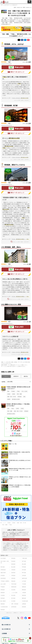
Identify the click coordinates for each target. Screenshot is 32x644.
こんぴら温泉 (14, 593)
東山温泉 (24, 564)
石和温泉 (24, 575)
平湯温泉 (3, 587)
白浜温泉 (13, 590)
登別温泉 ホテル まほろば (14, 44)
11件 (29, 123)
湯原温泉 (24, 595)
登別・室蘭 (19, 394)
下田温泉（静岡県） (5, 581)
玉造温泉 (3, 595)
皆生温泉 (13, 595)
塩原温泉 (13, 573)
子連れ (18, 391)
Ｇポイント (22, 613)
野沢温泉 (24, 573)
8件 (30, 264)
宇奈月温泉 (14, 584)
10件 (29, 183)
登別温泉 (20, 397)
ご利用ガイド (16, 613)
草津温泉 (24, 567)
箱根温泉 (3, 604)
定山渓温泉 (3, 558)
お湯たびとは (9, 613)
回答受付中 (16, 376)
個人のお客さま (16, 625)
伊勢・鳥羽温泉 (15, 604)
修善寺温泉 (24, 578)
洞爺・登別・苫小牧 (12, 397)
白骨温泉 (3, 575)
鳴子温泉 (24, 561)
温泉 (24, 397)
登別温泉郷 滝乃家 (11, 106)
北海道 (9, 394)
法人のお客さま (16, 629)
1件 (30, 322)
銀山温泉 (13, 567)
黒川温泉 (13, 598)
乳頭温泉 (13, 561)
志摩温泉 (24, 604)
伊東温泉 (13, 578)
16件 (29, 62)
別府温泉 (3, 598)
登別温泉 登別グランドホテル (15, 165)
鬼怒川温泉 (3, 573)
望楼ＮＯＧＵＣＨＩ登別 (13, 304)
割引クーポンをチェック (16, 72)
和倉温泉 (13, 581)
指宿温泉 (3, 610)
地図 (13, 64)
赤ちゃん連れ (25, 391)
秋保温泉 (13, 564)
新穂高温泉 (14, 587)
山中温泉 (24, 581)
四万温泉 (24, 570)
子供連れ (13, 391)
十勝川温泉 (24, 558)
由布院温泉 (14, 607)
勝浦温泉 (24, 590)
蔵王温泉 (3, 567)
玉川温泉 (13, 601)
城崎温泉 (24, 587)
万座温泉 (13, 570)
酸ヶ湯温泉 (3, 601)
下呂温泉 (24, 584)
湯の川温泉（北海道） (5, 562)
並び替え (4, 382)
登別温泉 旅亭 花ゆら (13, 247)
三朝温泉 (24, 593)
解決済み (26, 376)
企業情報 (16, 633)
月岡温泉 (13, 575)
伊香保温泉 (3, 570)
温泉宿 (9, 399)
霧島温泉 (24, 598)
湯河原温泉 (3, 578)
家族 (8, 391)
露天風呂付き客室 (16, 399)
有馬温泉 (3, 590)
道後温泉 (3, 593)
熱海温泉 (24, 607)
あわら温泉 (3, 584)
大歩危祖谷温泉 (4, 607)
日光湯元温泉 (25, 601)
